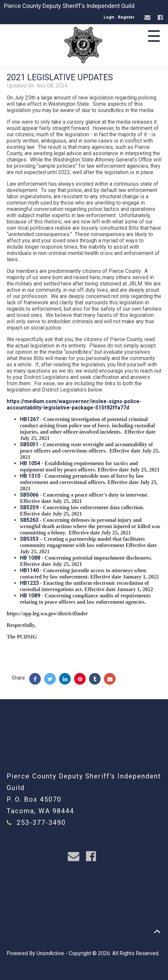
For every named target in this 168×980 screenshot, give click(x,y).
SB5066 (29, 495)
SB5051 (29, 444)
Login (109, 17)
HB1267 (29, 419)
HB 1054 (30, 463)
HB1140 (29, 570)
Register (126, 17)
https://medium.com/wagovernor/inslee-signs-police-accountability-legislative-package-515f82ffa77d (74, 404)
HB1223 (29, 583)
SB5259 (29, 507)
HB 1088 (30, 558)
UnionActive (50, 953)
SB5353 (29, 539)
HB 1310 (30, 476)
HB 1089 (30, 596)
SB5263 (29, 520)
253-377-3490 (41, 823)
